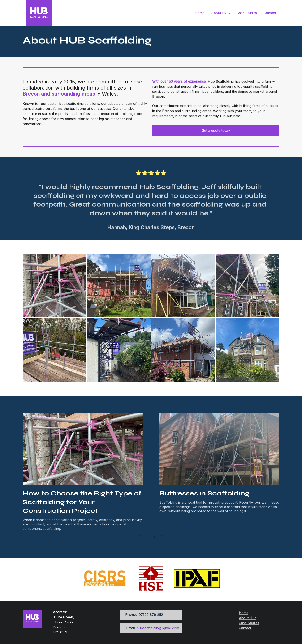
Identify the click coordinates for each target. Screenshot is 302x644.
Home (200, 13)
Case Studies (247, 13)
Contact (270, 13)
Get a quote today (216, 131)
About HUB (221, 13)
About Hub (248, 620)
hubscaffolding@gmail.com (158, 628)
